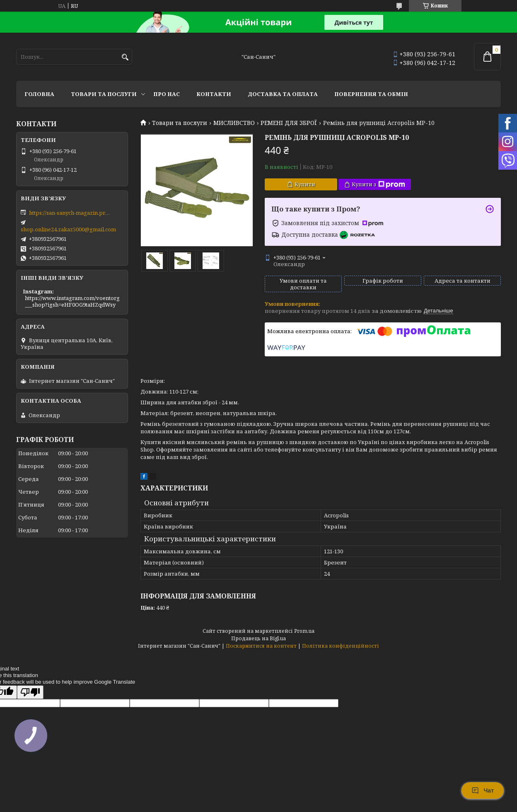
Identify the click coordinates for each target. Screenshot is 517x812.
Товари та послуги (104, 94)
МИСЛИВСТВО (234, 123)
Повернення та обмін (371, 94)
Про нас (167, 94)
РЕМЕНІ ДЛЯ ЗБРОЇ (289, 123)
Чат (483, 790)
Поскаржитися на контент (261, 646)
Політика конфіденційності (341, 646)
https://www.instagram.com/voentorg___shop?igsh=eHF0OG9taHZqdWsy (72, 301)
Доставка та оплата (283, 94)
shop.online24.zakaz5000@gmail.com (68, 229)
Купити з (378, 184)
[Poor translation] (30, 692)
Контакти (214, 94)
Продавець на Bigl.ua (258, 638)
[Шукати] (125, 57)
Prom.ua (304, 631)
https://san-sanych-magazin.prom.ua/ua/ (70, 213)
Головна (39, 94)
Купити (305, 184)
